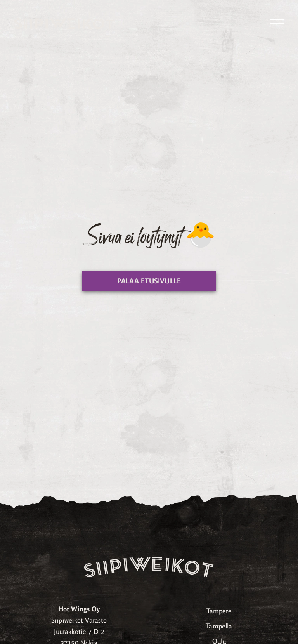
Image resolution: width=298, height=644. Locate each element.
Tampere (219, 611)
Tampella (219, 626)
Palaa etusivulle (149, 281)
